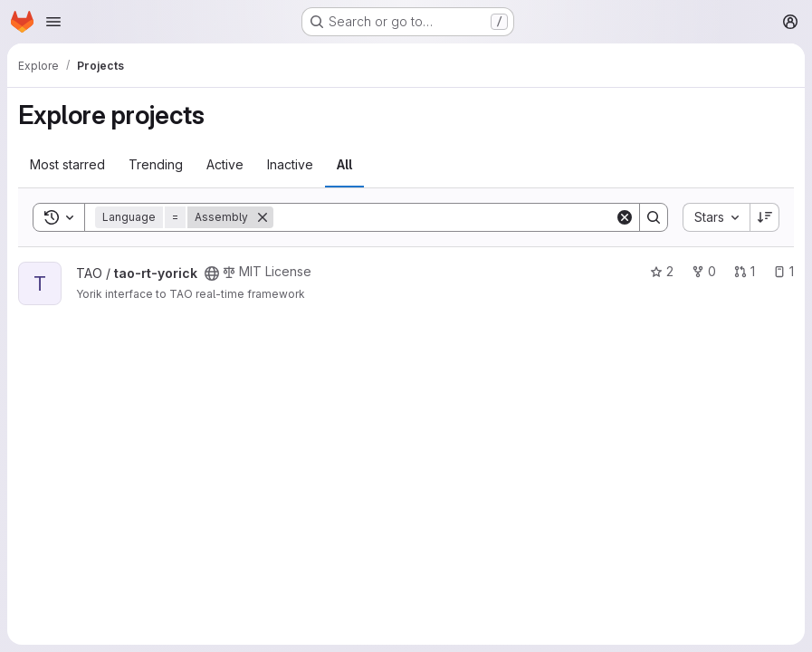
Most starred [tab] (67, 164)
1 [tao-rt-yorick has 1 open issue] (783, 271)
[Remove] (263, 217)
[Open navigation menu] (53, 22)
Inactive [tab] (290, 164)
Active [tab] (225, 164)
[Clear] (625, 217)
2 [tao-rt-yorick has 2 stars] (662, 271)
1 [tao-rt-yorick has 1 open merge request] (745, 271)
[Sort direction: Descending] (765, 217)
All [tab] (344, 164)
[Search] (444, 217)
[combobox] (716, 217)
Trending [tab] (156, 164)
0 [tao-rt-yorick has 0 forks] (704, 271)
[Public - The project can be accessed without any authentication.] (212, 273)
